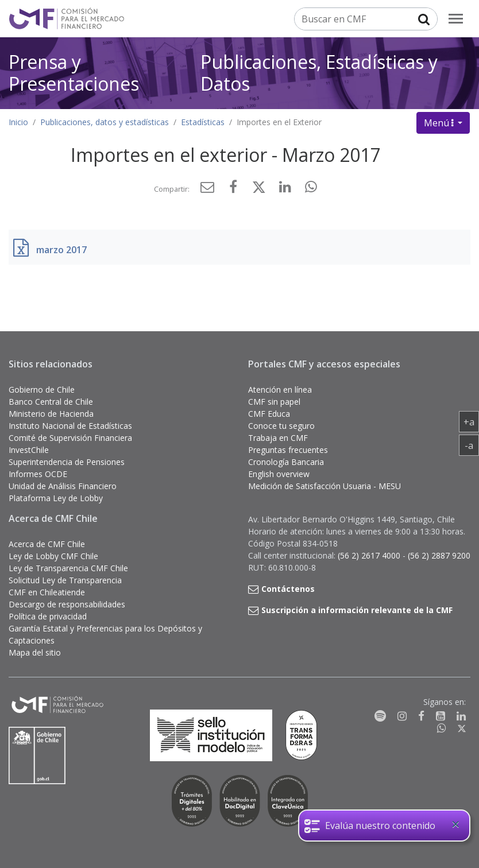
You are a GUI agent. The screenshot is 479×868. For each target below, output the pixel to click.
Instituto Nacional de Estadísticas (70, 426)
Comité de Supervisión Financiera (70, 438)
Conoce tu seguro (281, 426)
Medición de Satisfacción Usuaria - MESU (325, 486)
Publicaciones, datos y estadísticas (105, 122)
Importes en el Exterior (279, 122)
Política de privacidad (48, 616)
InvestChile (29, 450)
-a (472, 445)
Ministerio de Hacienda (51, 414)
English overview (279, 474)
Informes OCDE (38, 474)
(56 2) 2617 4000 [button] (370, 555)
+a (471, 421)
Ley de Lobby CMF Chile (53, 556)
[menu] (456, 19)
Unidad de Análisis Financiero (63, 486)
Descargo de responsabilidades (67, 604)
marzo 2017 (61, 250)
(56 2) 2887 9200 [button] (439, 555)
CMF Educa (269, 414)
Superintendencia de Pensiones (67, 462)
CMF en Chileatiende (47, 592)
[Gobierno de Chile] (37, 755)
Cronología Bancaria (286, 462)
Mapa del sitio (35, 652)
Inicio (18, 122)
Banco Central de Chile (51, 402)
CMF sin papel (274, 402)
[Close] (455, 824)
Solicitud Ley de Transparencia (65, 580)
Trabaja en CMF (278, 438)
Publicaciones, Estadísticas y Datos (319, 73)
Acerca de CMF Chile (47, 544)
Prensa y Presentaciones (74, 73)
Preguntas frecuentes (288, 450)
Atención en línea (280, 390)
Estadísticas (203, 122)
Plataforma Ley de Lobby (56, 498)
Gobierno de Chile (42, 390)
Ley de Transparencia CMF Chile (68, 568)
